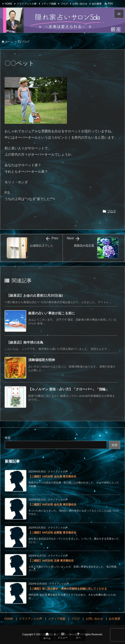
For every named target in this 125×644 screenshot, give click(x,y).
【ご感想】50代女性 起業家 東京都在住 (52, 533)
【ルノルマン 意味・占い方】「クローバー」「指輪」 (69, 389)
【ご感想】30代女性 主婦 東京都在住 (51, 561)
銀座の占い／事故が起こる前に (52, 313)
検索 (8, 438)
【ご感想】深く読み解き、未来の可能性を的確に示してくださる (68, 589)
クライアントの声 (27, 4)
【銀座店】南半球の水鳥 (25, 342)
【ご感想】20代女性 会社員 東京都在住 (52, 476)
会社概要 (97, 4)
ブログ (64, 4)
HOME (9, 4)
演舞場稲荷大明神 (42, 360)
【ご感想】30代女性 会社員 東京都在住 (52, 505)
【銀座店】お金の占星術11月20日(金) (35, 296)
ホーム (9, 42)
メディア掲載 (49, 4)
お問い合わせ (80, 4)
